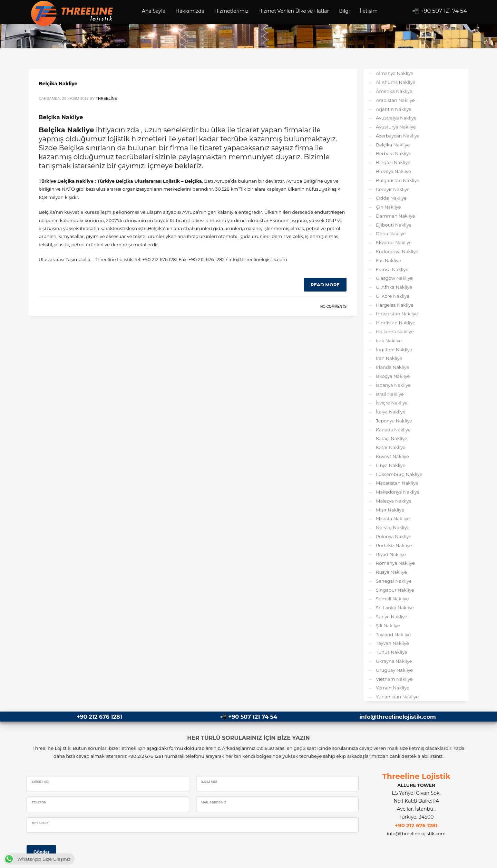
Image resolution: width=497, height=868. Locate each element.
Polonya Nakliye (394, 536)
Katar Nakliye (391, 447)
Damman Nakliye (396, 216)
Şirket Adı (41, 782)
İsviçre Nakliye (392, 403)
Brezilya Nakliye (393, 171)
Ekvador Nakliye (394, 242)
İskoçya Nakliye (393, 376)
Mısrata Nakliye (393, 518)
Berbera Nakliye (394, 153)
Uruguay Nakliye (394, 670)
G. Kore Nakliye (393, 296)
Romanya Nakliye (395, 563)
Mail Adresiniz (214, 802)
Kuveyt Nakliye (392, 456)
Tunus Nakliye (392, 652)
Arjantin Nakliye (394, 109)
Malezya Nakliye (394, 501)
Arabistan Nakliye (395, 100)
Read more (325, 285)
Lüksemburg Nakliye (399, 474)
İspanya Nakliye (393, 385)
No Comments (333, 307)
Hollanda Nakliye (395, 332)
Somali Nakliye (392, 599)
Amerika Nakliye (394, 91)
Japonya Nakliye (394, 421)
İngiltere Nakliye (394, 350)
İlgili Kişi (209, 782)
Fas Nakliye (388, 260)
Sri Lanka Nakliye (395, 608)
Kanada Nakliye (393, 430)
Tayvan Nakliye (392, 643)
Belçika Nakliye (58, 84)
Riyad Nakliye (391, 554)
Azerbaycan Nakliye (398, 136)
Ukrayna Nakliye (394, 661)
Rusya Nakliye (391, 572)
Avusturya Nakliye (396, 127)
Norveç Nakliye (393, 527)
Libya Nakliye (391, 465)
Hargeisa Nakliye (395, 305)
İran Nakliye (389, 358)
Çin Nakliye (388, 207)
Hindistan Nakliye (396, 323)
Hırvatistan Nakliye (397, 314)
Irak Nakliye (389, 341)
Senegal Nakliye (394, 581)
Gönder (41, 852)
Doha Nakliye (391, 233)
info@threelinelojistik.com (397, 717)
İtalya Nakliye (391, 412)
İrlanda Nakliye (393, 367)
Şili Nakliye (388, 626)
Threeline (106, 98)
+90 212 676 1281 (99, 717)
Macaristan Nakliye (397, 483)
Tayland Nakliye (393, 635)
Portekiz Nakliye (394, 545)
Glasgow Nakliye (394, 278)
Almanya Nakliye (394, 73)
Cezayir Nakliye (393, 189)
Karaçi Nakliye (392, 438)
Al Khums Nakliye (396, 82)
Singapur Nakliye (395, 590)
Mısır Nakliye (390, 510)
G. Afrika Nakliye (394, 287)
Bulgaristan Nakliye (398, 180)
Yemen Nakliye (393, 688)
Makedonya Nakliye (398, 492)
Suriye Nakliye (392, 617)
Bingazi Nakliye (393, 162)
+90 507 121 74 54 (444, 11)
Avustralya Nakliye (396, 118)
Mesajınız (40, 823)
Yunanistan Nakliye (397, 697)
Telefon (39, 802)
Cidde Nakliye (391, 198)
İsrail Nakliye (390, 394)
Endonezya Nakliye (397, 251)
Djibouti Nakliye (394, 225)
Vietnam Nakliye (394, 679)
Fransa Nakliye (392, 269)
